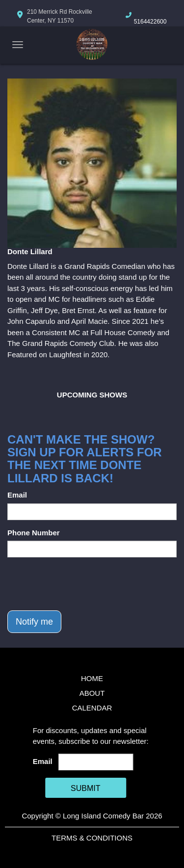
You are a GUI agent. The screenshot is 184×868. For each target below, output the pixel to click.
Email (17, 495)
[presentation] (82, 584)
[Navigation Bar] (18, 45)
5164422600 (150, 22)
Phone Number (34, 533)
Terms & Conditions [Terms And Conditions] (92, 838)
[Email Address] (96, 762)
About (92, 693)
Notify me (34, 622)
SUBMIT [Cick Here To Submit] (85, 788)
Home (92, 678)
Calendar (92, 708)
